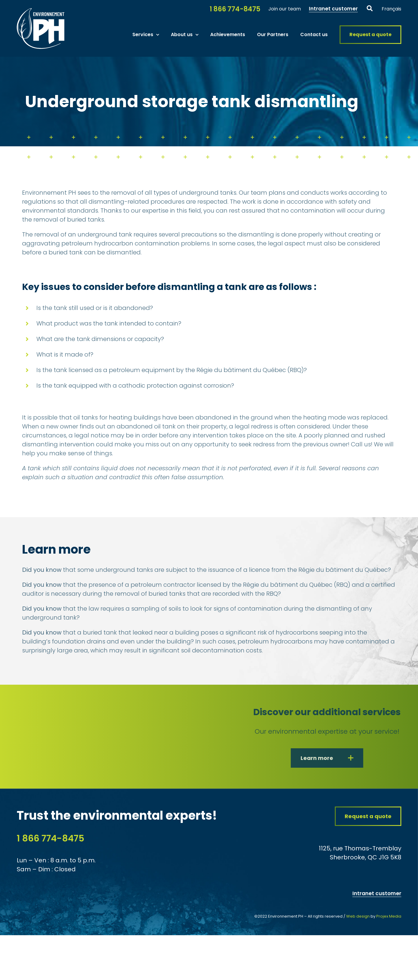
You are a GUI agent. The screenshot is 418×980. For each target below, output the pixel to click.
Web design (358, 916)
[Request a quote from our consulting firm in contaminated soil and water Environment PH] (368, 816)
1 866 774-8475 (51, 838)
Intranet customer (377, 893)
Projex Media (389, 916)
